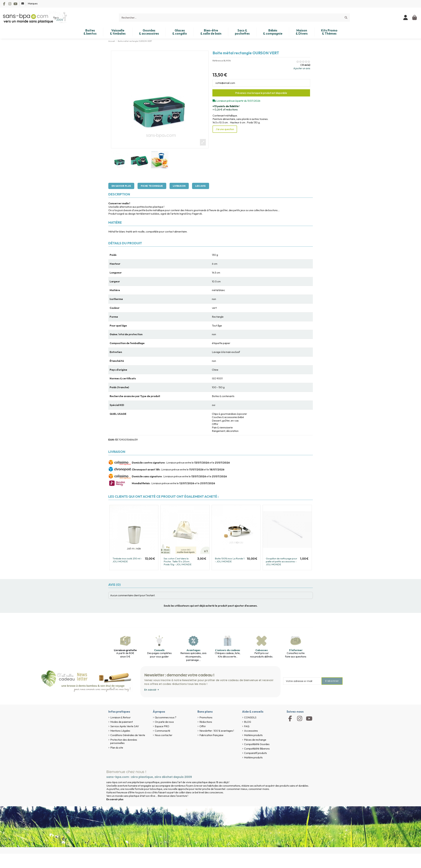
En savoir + (152, 690)
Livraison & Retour (120, 717)
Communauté (162, 731)
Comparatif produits (255, 753)
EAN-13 (113, 440)
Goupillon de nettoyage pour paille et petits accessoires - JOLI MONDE (282, 561)
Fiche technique (152, 186)
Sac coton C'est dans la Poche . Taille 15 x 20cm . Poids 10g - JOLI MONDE (178, 561)
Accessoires (251, 731)
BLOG (248, 722)
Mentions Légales (120, 731)
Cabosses (262, 650)
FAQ (247, 726)
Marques (33, 3)
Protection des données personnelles (124, 741)
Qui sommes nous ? (166, 717)
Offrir (203, 726)
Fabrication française (211, 735)
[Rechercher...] (346, 18)
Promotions (206, 717)
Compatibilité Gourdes (257, 744)
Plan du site (117, 748)
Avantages (193, 650)
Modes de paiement (122, 722)
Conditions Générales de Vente (128, 735)
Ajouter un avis (302, 68)
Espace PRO (162, 726)
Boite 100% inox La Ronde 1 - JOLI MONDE (230, 560)
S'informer (296, 650)
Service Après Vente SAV (125, 726)
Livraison (179, 186)
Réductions (206, 722)
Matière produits (253, 735)
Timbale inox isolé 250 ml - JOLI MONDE (127, 560)
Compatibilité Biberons (257, 749)
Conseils (159, 650)
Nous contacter (164, 735)
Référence (218, 61)
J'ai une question (225, 129)
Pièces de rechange (255, 740)
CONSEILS (250, 717)
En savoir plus (121, 186)
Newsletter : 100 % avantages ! (217, 731)
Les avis (200, 186)
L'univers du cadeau (228, 650)
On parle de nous (164, 722)
